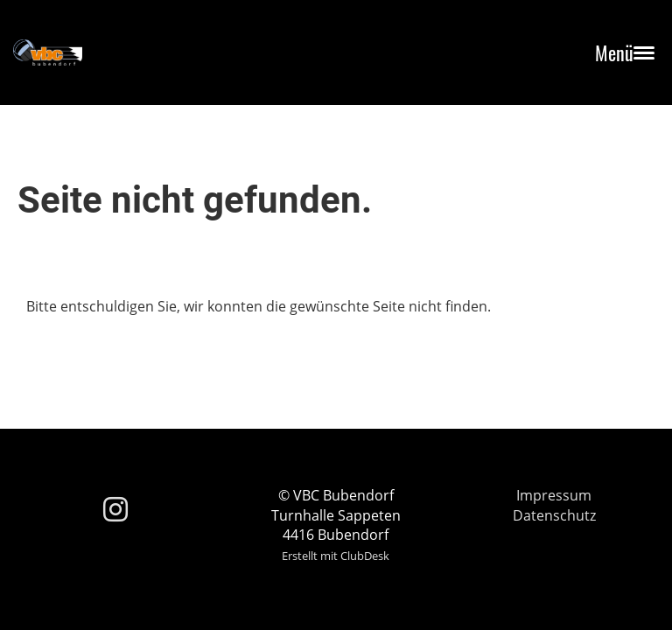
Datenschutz (554, 515)
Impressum (554, 495)
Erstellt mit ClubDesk (336, 556)
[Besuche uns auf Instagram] (115, 509)
